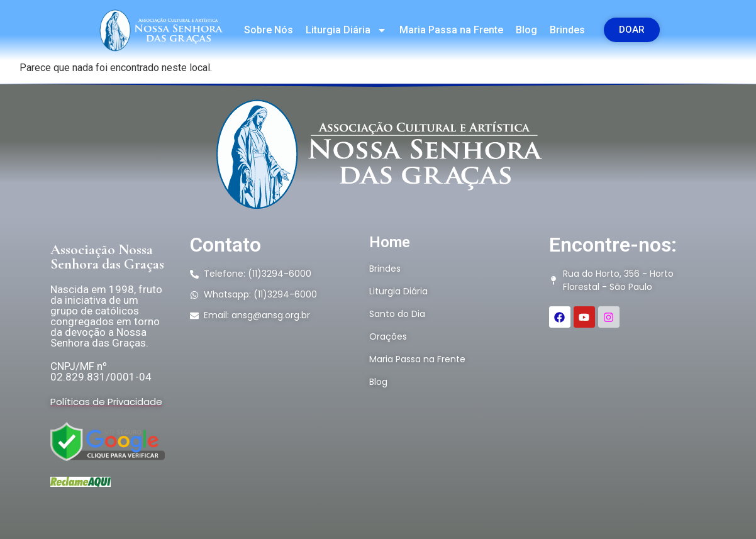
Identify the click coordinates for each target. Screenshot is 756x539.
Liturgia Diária (346, 30)
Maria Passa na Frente (451, 30)
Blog (526, 30)
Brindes (567, 30)
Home (390, 242)
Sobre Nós (269, 30)
